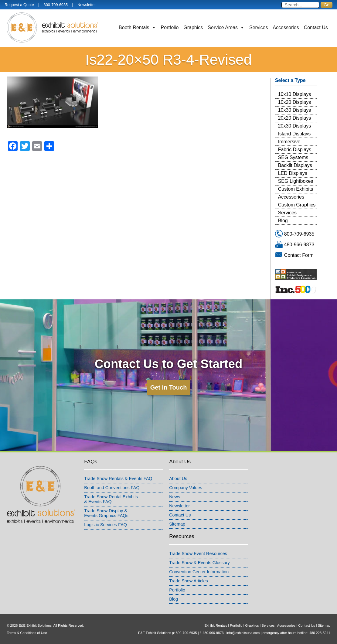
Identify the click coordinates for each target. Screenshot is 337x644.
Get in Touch (169, 387)
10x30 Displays (295, 110)
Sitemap (177, 524)
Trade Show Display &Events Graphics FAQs (106, 513)
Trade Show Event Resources (198, 554)
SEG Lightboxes (296, 181)
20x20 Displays (295, 118)
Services (259, 27)
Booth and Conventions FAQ (112, 488)
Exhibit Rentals (216, 625)
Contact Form (299, 255)
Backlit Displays (295, 165)
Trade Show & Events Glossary (199, 563)
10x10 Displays (295, 94)
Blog (283, 221)
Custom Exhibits (296, 189)
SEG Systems (293, 157)
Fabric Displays (295, 150)
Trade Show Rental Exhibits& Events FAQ (111, 499)
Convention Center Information (199, 572)
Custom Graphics (297, 205)
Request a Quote (19, 5)
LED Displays (293, 173)
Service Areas (226, 28)
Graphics (193, 27)
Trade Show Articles (188, 581)
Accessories (286, 27)
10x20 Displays (295, 102)
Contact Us (316, 27)
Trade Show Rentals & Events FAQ (118, 479)
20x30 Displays (295, 126)
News (175, 497)
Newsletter (87, 5)
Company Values (186, 488)
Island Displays (294, 134)
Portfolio (170, 27)
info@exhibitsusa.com (243, 633)
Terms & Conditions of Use (27, 633)
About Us (178, 479)
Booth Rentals (137, 28)
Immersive (289, 142)
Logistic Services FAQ (106, 525)
